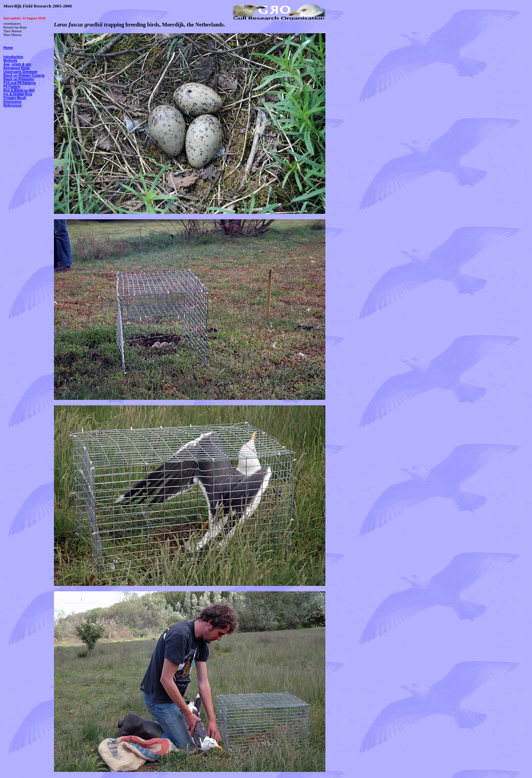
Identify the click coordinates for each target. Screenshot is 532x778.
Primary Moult (15, 98)
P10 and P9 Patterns (20, 83)
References (13, 105)
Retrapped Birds (17, 68)
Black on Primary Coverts (24, 76)
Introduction (13, 57)
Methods (10, 61)
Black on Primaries (19, 79)
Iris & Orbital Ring (18, 94)
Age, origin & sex (17, 64)
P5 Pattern (12, 87)
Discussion (12, 102)
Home (8, 48)
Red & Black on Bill (19, 90)
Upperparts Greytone (20, 72)
